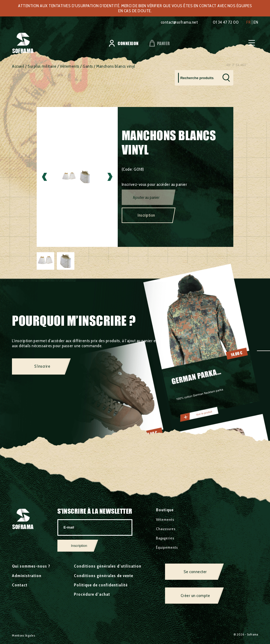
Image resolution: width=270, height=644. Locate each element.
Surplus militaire (42, 66)
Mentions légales (24, 635)
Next (110, 177)
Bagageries (165, 538)
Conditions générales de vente (104, 576)
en (256, 22)
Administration (27, 576)
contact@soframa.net (179, 22)
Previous (45, 177)
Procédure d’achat (92, 594)
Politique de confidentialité (101, 585)
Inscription (146, 215)
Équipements (167, 547)
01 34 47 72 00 (226, 22)
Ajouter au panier (146, 198)
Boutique (165, 510)
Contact (20, 585)
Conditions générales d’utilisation (108, 566)
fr (248, 22)
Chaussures (166, 529)
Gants (88, 66)
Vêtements (70, 66)
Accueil (18, 66)
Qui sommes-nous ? (31, 566)
